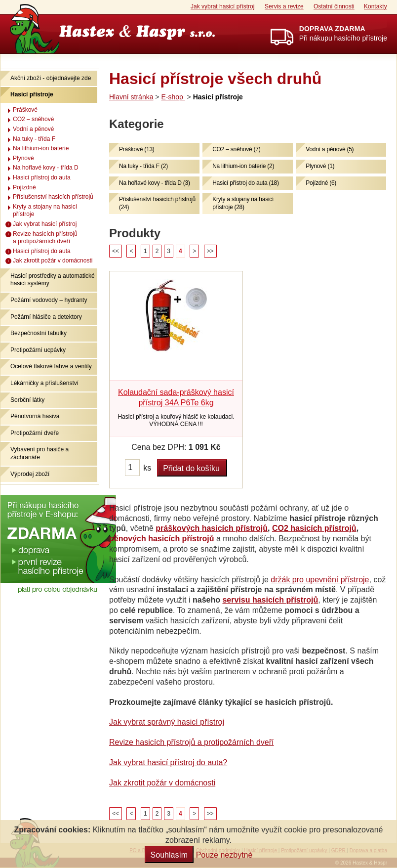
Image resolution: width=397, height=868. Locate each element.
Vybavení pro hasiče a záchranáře (40, 453)
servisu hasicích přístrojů (270, 600)
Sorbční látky (27, 400)
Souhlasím (169, 855)
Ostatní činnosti (334, 6)
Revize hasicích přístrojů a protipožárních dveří (191, 742)
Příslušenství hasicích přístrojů (53, 197)
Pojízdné (24, 187)
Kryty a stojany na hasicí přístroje (45, 211)
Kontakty (376, 6)
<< (116, 251)
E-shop (173, 97)
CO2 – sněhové (33, 119)
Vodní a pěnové (33, 129)
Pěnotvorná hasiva (35, 416)
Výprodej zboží (30, 474)
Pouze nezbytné (224, 855)
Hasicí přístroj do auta (42, 177)
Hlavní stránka (131, 97)
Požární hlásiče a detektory (46, 317)
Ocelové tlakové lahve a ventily (51, 366)
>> (210, 251)
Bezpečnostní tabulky (39, 333)
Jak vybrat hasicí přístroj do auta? (168, 762)
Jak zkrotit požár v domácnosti (162, 783)
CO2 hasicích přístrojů (314, 528)
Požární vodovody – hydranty (49, 300)
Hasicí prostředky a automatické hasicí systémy (53, 280)
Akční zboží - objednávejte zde (51, 78)
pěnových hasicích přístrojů (162, 539)
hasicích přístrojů (235, 528)
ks (147, 468)
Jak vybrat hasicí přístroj (222, 6)
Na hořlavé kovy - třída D (46, 168)
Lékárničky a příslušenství (44, 383)
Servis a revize (284, 6)
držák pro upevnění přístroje (320, 580)
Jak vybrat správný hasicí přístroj (167, 722)
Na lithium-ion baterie (41, 148)
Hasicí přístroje (32, 94)
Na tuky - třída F (34, 139)
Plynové (23, 158)
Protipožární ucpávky (38, 350)
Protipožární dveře (35, 433)
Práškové (25, 110)
